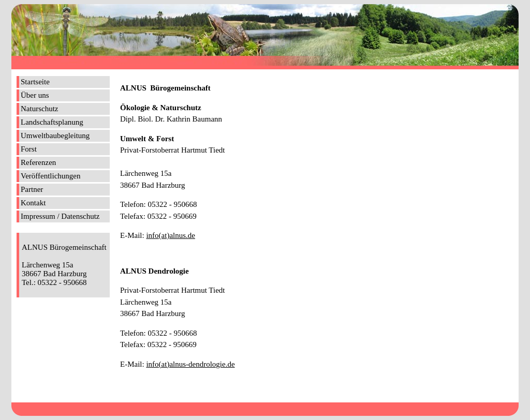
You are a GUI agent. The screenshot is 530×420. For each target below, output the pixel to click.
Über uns (35, 95)
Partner (32, 189)
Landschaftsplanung (52, 122)
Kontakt (33, 203)
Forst (29, 149)
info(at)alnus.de (171, 235)
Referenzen (38, 162)
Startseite (35, 82)
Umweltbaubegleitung (55, 136)
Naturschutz (39, 109)
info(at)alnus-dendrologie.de (190, 364)
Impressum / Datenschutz (60, 216)
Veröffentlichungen (51, 176)
